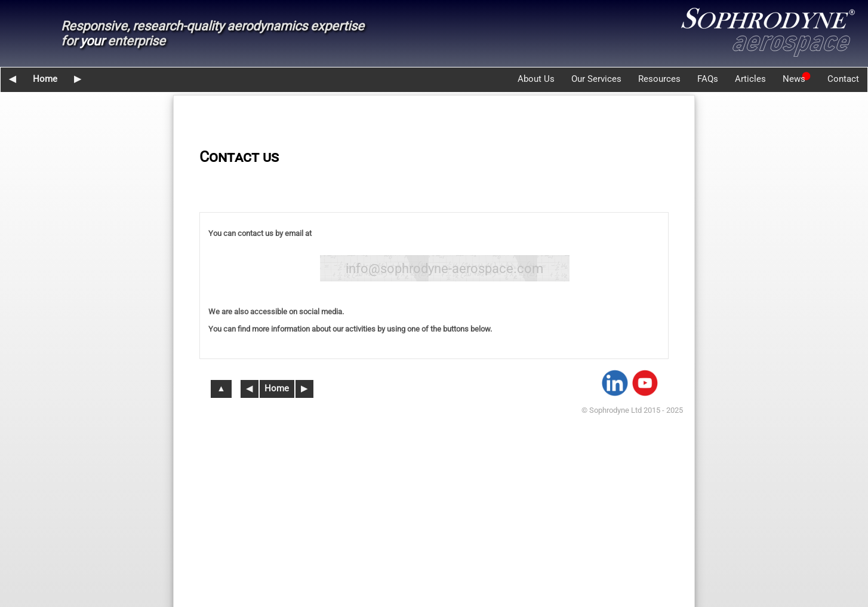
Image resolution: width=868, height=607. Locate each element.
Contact (843, 79)
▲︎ (221, 389)
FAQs (708, 79)
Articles (750, 79)
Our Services (596, 79)
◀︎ (13, 79)
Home (45, 79)
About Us (536, 79)
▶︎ (78, 79)
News (794, 79)
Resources (659, 79)
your (92, 41)
